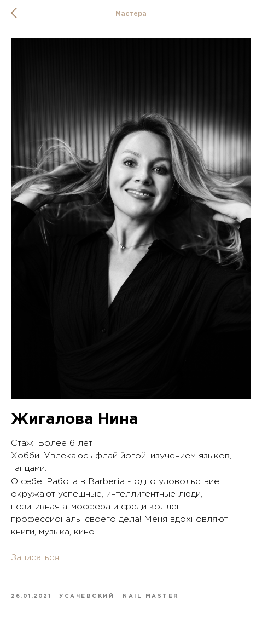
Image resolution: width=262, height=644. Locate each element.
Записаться (35, 558)
